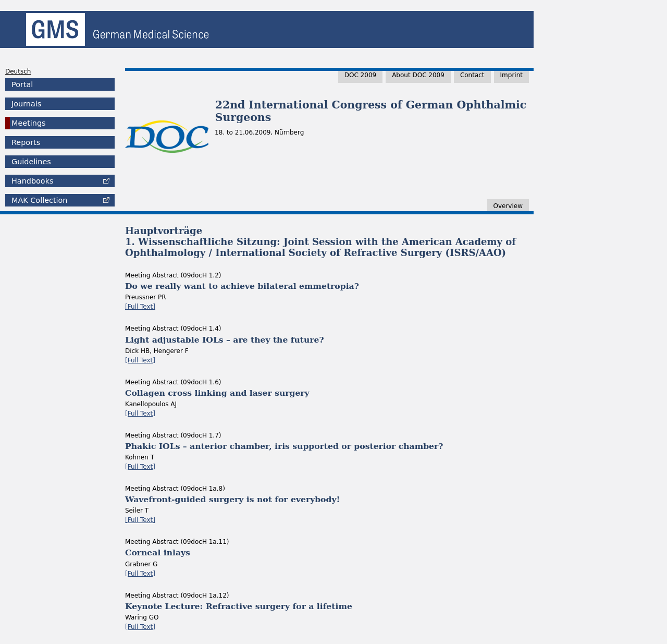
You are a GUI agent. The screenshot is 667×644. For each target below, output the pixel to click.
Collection (39, 200)
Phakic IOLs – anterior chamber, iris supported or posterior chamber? (284, 446)
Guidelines (31, 162)
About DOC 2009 (418, 75)
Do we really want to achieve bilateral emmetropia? (242, 286)
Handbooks (32, 181)
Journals (26, 104)
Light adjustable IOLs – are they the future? (225, 340)
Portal (22, 84)
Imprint (511, 75)
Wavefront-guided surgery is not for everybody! (232, 499)
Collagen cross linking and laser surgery (217, 393)
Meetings (29, 123)
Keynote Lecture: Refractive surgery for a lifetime (239, 606)
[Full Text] (140, 307)
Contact (472, 75)
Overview (508, 206)
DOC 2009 (360, 75)
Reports (26, 142)
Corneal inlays (158, 552)
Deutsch (18, 71)
